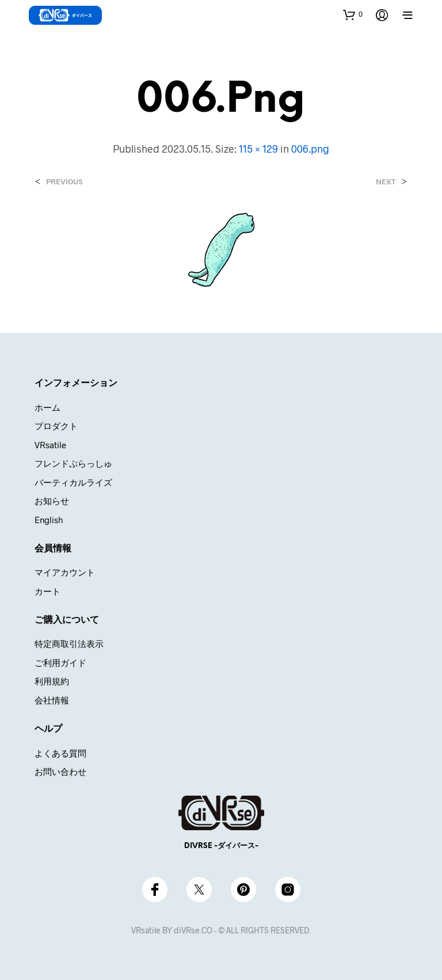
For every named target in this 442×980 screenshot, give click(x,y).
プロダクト (56, 426)
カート (47, 591)
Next (386, 182)
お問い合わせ (60, 771)
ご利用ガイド (60, 663)
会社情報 (52, 700)
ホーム (47, 407)
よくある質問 (60, 753)
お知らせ (52, 501)
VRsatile (50, 445)
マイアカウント (65, 572)
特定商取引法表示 (69, 644)
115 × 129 (258, 149)
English (49, 520)
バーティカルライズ (73, 482)
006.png (310, 149)
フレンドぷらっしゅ (73, 463)
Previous (64, 182)
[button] (353, 14)
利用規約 (52, 681)
